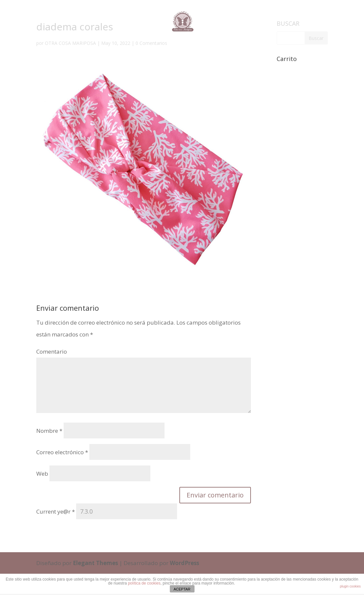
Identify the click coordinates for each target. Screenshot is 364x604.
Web (42, 474)
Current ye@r (56, 511)
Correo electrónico (62, 452)
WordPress (184, 563)
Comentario (52, 351)
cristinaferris (198, 598)
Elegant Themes (95, 563)
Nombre (49, 431)
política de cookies (144, 583)
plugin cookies (350, 586)
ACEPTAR (182, 589)
